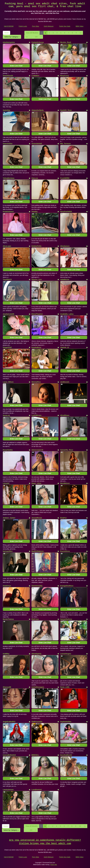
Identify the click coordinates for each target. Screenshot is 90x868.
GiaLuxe (35, 178)
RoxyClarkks (8, 450)
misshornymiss (9, 42)
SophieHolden (66, 722)
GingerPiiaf (7, 347)
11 (27, 37)
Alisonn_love (37, 279)
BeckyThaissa (8, 619)
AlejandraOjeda (38, 110)
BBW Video (79, 26)
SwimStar (7, 110)
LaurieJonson (8, 790)
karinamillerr (8, 551)
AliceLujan (7, 246)
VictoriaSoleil (37, 144)
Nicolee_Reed (66, 42)
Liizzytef (6, 483)
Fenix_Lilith (65, 687)
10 (81, 33)
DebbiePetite (37, 246)
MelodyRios (36, 382)
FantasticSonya (38, 42)
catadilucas (65, 279)
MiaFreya (35, 619)
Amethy (35, 212)
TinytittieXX (7, 279)
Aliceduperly (36, 654)
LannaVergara (66, 654)
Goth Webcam (49, 26)
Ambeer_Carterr (9, 518)
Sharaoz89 (7, 687)
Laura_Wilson (8, 382)
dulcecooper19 (37, 450)
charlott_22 (65, 347)
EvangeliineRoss (67, 586)
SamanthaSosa (66, 619)
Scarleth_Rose (66, 110)
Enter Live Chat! (16, 66)
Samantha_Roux (67, 450)
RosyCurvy (65, 76)
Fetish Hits (54, 865)
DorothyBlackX (66, 755)
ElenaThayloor (37, 314)
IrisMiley (6, 654)
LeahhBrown (37, 415)
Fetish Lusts (23, 26)
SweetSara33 (8, 76)
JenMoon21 (65, 382)
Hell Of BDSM (9, 26)
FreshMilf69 (65, 178)
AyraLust (6, 415)
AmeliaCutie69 (8, 314)
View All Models (32, 33)
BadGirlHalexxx (38, 551)
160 (36, 37)
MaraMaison (65, 483)
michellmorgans (38, 687)
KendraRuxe (36, 347)
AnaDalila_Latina (67, 314)
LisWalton (35, 76)
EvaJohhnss (65, 551)
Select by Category (12, 37)
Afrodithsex (65, 415)
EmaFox (63, 518)
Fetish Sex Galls (65, 26)
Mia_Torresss (65, 144)
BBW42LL (35, 755)
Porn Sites (36, 26)
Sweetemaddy (37, 586)
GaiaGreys (7, 586)
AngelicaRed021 (9, 722)
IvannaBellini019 (9, 755)
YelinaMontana (9, 178)
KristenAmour (8, 212)
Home (7, 33)
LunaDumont (37, 790)
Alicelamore (65, 246)
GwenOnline (8, 144)
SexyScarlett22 (66, 212)
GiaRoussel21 (37, 722)
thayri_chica (36, 483)
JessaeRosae (37, 518)
